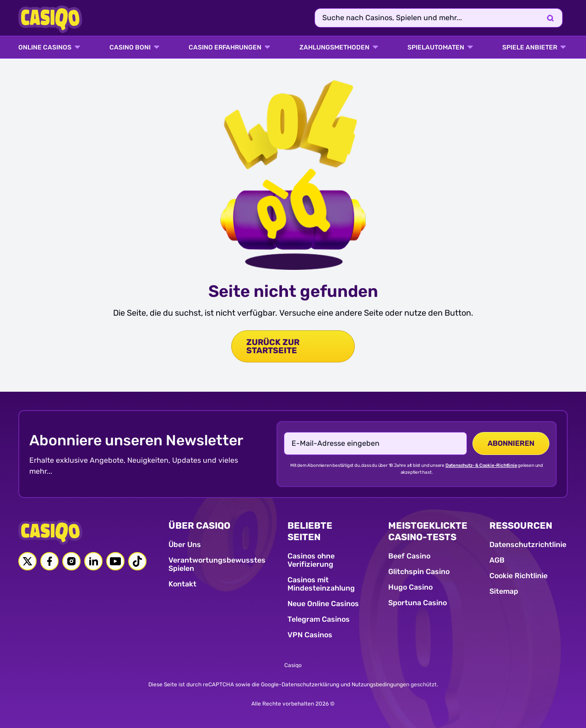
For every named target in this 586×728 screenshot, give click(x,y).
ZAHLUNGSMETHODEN (334, 48)
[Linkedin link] (93, 561)
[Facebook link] (49, 561)
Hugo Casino (410, 587)
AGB (497, 560)
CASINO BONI (130, 48)
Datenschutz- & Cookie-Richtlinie (481, 465)
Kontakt (182, 584)
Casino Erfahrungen (225, 48)
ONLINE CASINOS (45, 48)
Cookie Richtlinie (518, 576)
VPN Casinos (310, 635)
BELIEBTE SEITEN (310, 531)
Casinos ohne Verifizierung (311, 560)
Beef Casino (409, 556)
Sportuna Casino (418, 603)
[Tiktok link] (137, 561)
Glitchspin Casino (419, 572)
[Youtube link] (115, 561)
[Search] (550, 18)
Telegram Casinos (319, 619)
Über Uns (185, 545)
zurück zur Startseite (273, 346)
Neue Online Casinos (323, 604)
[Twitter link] (27, 561)
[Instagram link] (71, 561)
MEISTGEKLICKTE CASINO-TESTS (428, 531)
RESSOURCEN (521, 525)
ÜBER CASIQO (199, 525)
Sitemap (504, 591)
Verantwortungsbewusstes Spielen (217, 564)
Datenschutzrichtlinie (528, 545)
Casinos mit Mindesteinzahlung (321, 584)
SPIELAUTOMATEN (436, 48)
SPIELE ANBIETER (530, 48)
